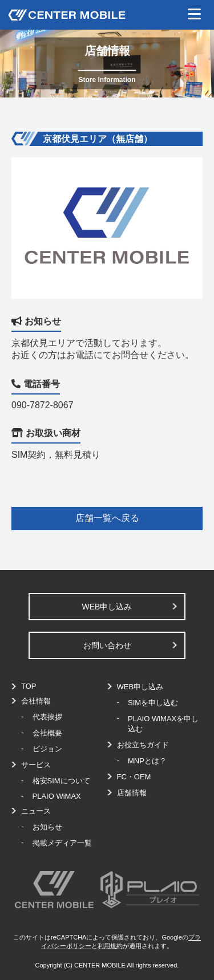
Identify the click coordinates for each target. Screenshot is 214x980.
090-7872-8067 (43, 405)
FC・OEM (134, 777)
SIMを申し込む (153, 703)
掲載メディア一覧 (62, 843)
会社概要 (47, 733)
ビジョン (47, 749)
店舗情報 (132, 793)
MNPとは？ (147, 761)
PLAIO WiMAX (57, 796)
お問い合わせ (107, 645)
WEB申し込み (107, 607)
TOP (29, 686)
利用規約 (110, 946)
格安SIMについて (61, 781)
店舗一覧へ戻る (107, 518)
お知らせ (47, 827)
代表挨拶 (47, 717)
